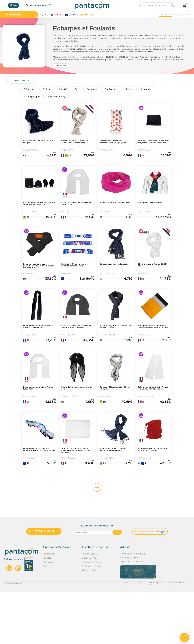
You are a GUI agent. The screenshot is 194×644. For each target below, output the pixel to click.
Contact (189, 15)
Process (47, 610)
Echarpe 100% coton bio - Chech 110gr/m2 (116, 424)
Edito (14, 5)
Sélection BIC (89, 623)
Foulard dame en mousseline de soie (74, 424)
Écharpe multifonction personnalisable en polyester (114, 144)
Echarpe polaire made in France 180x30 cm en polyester (77, 355)
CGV (131, 635)
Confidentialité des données (176, 635)
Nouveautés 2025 (91, 606)
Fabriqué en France (92, 614)
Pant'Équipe (49, 606)
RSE (181, 15)
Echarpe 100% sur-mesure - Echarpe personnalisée (73, 285)
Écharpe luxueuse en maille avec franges (36, 142)
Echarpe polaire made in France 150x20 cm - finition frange (154, 425)
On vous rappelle (40, 5)
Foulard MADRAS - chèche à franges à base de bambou (115, 496)
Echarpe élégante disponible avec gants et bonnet (115, 355)
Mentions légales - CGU (148, 635)
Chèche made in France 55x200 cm (153, 283)
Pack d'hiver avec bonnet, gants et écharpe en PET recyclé (39, 214)
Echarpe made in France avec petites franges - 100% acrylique (153, 355)
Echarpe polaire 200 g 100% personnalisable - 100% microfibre (38, 496)
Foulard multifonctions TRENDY (114, 213)
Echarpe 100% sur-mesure (150, 213)
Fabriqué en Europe (92, 618)
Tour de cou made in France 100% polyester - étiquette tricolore (153, 144)
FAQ (175, 15)
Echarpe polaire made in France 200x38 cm (77, 213)
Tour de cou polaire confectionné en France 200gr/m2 (153, 496)
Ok (117, 585)
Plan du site (119, 635)
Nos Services (166, 15)
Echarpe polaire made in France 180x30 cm (39, 424)
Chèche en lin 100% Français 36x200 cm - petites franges (75, 144)
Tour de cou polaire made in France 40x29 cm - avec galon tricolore (78, 496)
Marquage (48, 614)
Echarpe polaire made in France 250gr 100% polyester (39, 355)
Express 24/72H (90, 610)
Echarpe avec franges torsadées (113, 283)
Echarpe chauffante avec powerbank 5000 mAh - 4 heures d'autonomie (39, 285)
